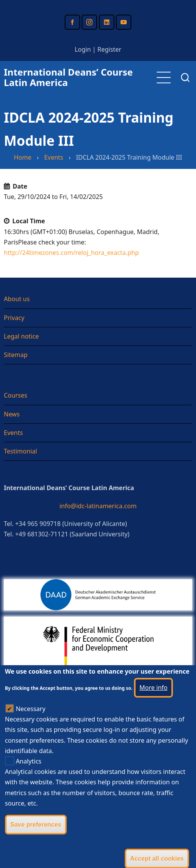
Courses (16, 395)
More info (153, 703)
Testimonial (20, 451)
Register (109, 49)
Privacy (14, 318)
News (12, 414)
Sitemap (16, 355)
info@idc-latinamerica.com (98, 506)
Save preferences (36, 840)
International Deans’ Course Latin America (68, 77)
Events (54, 157)
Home (23, 157)
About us (17, 299)
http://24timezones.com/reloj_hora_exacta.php (71, 253)
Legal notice (21, 336)
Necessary (31, 725)
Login (83, 49)
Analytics (29, 777)
